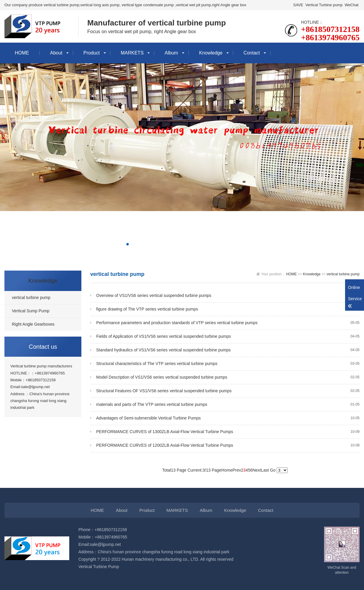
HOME (22, 53)
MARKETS (132, 53)
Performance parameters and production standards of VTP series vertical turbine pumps (228, 323)
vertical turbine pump (343, 274)
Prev (237, 470)
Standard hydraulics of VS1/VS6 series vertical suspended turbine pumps (228, 350)
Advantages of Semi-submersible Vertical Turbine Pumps (228, 418)
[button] (128, 244)
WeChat (352, 5)
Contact (252, 53)
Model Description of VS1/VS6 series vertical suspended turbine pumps (228, 377)
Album (171, 53)
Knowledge (211, 53)
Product (92, 53)
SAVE (298, 5)
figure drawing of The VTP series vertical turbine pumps (228, 309)
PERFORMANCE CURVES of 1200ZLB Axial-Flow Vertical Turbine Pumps (228, 445)
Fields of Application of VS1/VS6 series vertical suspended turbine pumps (228, 336)
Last (265, 470)
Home (227, 470)
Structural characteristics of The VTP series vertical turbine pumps (228, 364)
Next (257, 470)
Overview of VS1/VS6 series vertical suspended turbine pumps (228, 296)
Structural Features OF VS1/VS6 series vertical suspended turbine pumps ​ (228, 391)
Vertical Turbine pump (324, 5)
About (56, 53)
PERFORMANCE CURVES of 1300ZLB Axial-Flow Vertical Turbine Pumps (228, 432)
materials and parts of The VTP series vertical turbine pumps (228, 405)
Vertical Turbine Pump (99, 567)
